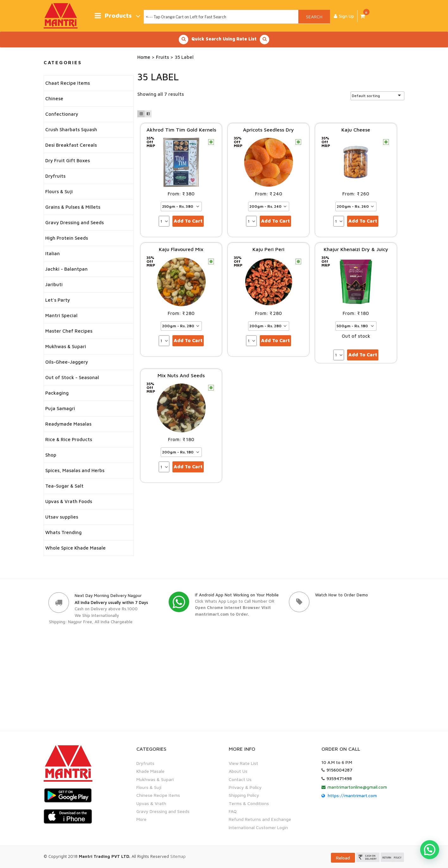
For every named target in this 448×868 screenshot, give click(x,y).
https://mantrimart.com (352, 795)
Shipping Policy (244, 795)
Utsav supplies (62, 517)
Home (144, 57)
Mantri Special (61, 315)
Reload (343, 858)
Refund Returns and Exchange (260, 819)
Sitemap (178, 856)
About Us (238, 771)
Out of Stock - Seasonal (72, 377)
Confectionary (62, 114)
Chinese (54, 98)
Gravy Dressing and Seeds (75, 222)
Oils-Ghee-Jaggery (67, 362)
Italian (53, 253)
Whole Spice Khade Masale (75, 548)
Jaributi (54, 284)
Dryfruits (55, 176)
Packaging (57, 393)
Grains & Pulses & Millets (73, 207)
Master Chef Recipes (69, 331)
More (141, 819)
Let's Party (58, 300)
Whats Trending (63, 532)
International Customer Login (258, 827)
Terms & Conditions (249, 803)
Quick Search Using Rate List (224, 40)
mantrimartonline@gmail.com (357, 787)
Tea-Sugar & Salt (64, 486)
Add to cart (188, 221)
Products (117, 16)
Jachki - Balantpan (66, 269)
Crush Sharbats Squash (71, 129)
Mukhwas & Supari (66, 346)
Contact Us (240, 779)
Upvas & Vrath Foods (69, 501)
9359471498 (339, 778)
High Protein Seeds (67, 238)
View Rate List (243, 763)
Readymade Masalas (68, 424)
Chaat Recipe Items (68, 83)
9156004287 (339, 770)
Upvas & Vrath (151, 803)
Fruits (162, 57)
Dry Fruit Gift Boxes (68, 160)
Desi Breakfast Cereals (71, 145)
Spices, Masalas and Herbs (75, 470)
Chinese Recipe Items (158, 795)
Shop (51, 455)
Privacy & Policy (245, 787)
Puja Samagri (60, 408)
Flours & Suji (59, 191)
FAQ (233, 811)
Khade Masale (150, 771)
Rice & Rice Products (69, 439)
